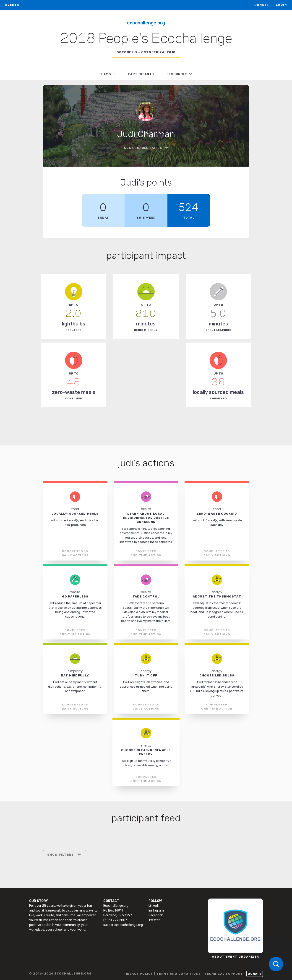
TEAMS (105, 74)
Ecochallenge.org (146, 23)
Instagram (156, 911)
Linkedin (154, 906)
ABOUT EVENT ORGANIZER (236, 957)
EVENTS (12, 5)
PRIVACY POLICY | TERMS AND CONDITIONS (162, 974)
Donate (262, 5)
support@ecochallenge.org (123, 925)
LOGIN (281, 5)
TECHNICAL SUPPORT (224, 974)
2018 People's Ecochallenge (146, 39)
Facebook (156, 915)
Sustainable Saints (144, 148)
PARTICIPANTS (141, 74)
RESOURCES (177, 74)
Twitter (154, 920)
